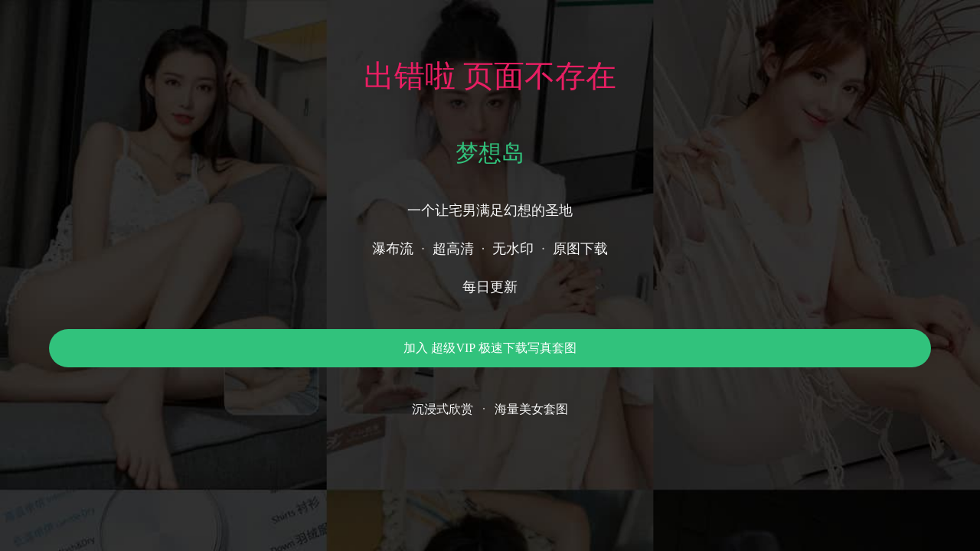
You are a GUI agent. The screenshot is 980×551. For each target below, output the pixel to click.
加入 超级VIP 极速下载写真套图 (490, 348)
